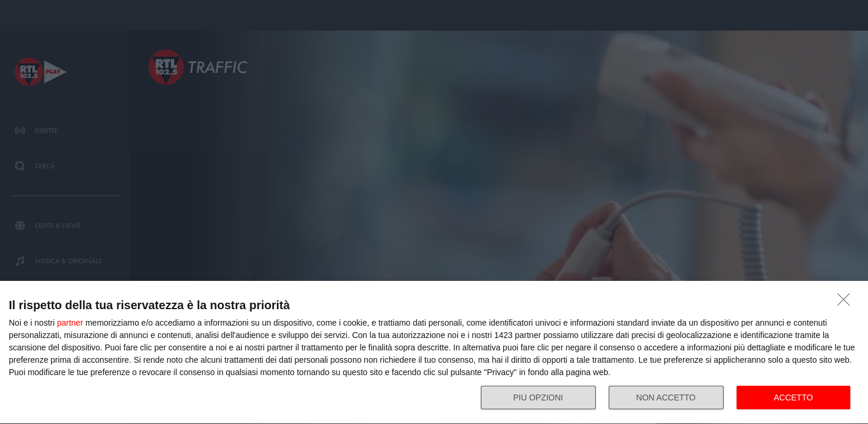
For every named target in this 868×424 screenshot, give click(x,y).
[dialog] (434, 353)
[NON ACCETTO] (847, 303)
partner (70, 323)
